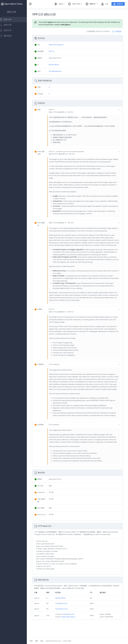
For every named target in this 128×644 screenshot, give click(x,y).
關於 (35, 641)
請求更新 (117, 32)
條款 (45, 641)
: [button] (41, 110)
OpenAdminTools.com (57, 641)
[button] (86, 111)
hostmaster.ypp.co (71, 629)
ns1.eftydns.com (64, 616)
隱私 (40, 641)
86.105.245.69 (63, 611)
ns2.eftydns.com (64, 621)
